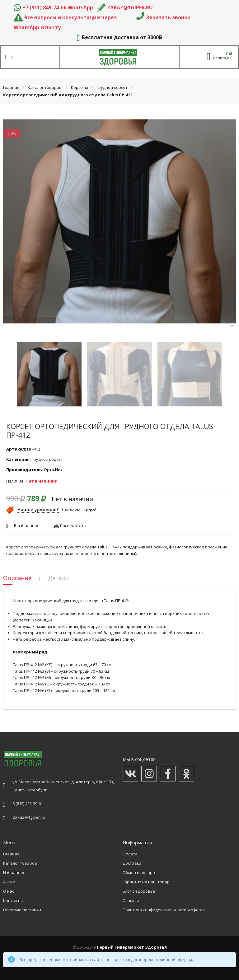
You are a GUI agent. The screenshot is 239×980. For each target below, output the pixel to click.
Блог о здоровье (139, 891)
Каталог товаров (45, 87)
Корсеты (80, 87)
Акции (9, 882)
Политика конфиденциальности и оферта (164, 910)
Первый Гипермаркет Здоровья (132, 947)
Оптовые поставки (22, 910)
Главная (11, 87)
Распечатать (73, 526)
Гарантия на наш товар (146, 882)
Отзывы (131, 900)
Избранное (14, 872)
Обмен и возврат (140, 872)
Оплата (130, 854)
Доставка (132, 863)
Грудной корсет (112, 87)
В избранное (27, 525)
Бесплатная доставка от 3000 (120, 37)
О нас (9, 891)
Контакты (13, 900)
